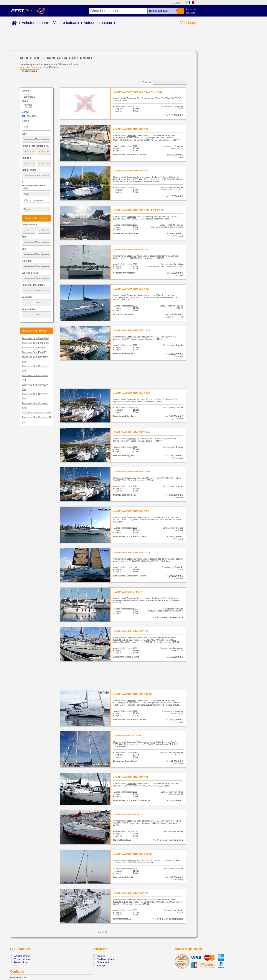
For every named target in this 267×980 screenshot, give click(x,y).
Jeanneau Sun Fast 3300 (35, 338)
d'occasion (29, 107)
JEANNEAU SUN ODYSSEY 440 (132, 432)
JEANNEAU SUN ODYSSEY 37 (131, 129)
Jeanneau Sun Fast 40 (34, 352)
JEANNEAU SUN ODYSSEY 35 (131, 893)
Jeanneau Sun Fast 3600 (35, 343)
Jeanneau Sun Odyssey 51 (36, 413)
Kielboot (155, 177)
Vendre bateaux (66, 23)
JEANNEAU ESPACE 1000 (128, 736)
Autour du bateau (98, 23)
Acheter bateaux (35, 23)
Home (13, 23)
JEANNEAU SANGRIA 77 (128, 592)
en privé (28, 94)
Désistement (103, 962)
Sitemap (100, 966)
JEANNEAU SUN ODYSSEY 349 (132, 330)
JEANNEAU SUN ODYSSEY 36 (131, 631)
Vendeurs (188, 23)
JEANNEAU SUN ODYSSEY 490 (132, 472)
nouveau (28, 105)
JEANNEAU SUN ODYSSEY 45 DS (133, 694)
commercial (30, 97)
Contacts (101, 956)
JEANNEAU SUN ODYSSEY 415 (132, 552)
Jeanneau (132, 98)
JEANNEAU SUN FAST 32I (128, 814)
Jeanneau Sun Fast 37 (34, 348)
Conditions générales (107, 959)
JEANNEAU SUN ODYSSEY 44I (131, 511)
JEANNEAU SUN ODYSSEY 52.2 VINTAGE (138, 92)
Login (177, 2)
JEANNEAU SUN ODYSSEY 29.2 (132, 171)
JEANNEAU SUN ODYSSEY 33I (131, 249)
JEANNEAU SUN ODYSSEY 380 (132, 393)
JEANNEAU (30, 71)
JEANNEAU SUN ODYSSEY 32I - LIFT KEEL (139, 210)
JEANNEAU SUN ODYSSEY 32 (131, 777)
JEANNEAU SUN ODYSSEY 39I (131, 289)
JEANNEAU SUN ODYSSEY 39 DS (133, 854)
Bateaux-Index (21, 962)
